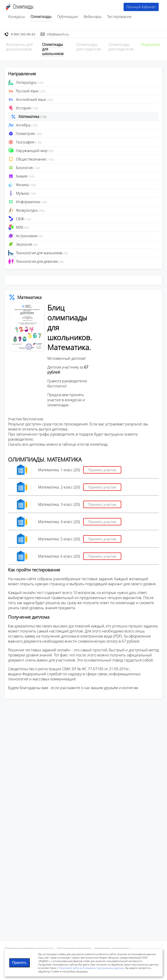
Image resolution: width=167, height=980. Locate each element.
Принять (20, 963)
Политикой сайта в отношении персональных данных (91, 968)
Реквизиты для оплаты (112, 948)
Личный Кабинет (141, 7)
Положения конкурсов (74, 948)
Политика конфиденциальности (29, 948)
